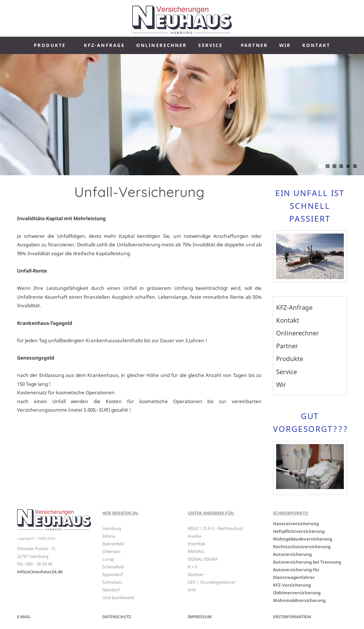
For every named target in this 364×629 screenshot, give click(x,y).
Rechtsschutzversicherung (302, 546)
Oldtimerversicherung (297, 593)
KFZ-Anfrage (294, 307)
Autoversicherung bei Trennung (307, 562)
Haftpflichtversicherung (299, 531)
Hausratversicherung (296, 523)
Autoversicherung (292, 554)
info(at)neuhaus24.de (40, 572)
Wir (281, 384)
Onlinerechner (297, 333)
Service (287, 372)
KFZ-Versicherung (292, 585)
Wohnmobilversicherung (299, 600)
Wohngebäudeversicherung (303, 539)
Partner (287, 346)
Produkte (290, 358)
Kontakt (288, 320)
